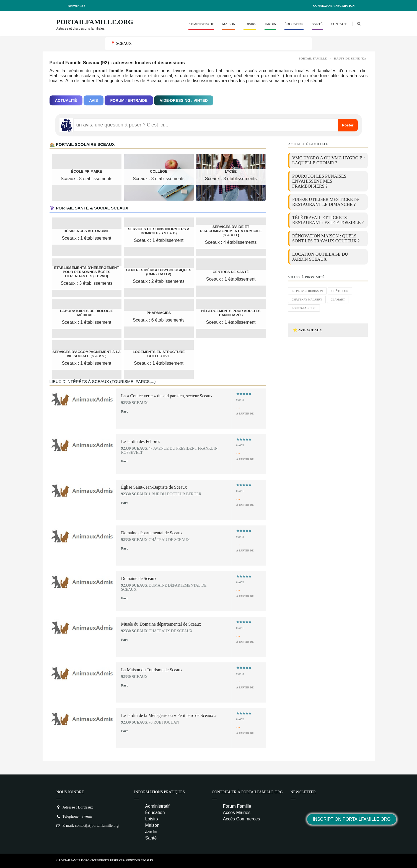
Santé (317, 24)
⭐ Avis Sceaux (308, 330)
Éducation (294, 24)
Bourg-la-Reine (304, 308)
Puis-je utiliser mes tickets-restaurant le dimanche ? (326, 202)
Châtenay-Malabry (307, 300)
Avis (94, 100)
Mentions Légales (139, 860)
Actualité (66, 100)
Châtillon (340, 291)
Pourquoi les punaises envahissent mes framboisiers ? (319, 181)
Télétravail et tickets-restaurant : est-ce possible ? (328, 220)
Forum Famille (237, 806)
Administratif (201, 24)
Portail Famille (313, 58)
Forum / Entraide (129, 100)
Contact (339, 24)
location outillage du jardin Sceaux (320, 257)
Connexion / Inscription (334, 6)
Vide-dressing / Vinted (184, 100)
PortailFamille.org (95, 22)
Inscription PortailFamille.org (352, 819)
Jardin (270, 24)
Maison (229, 24)
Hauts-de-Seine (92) (350, 58)
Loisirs (250, 24)
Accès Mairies (237, 813)
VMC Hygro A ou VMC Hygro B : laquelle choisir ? (328, 160)
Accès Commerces (242, 819)
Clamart (338, 300)
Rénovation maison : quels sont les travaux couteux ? (326, 238)
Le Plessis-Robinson (307, 291)
